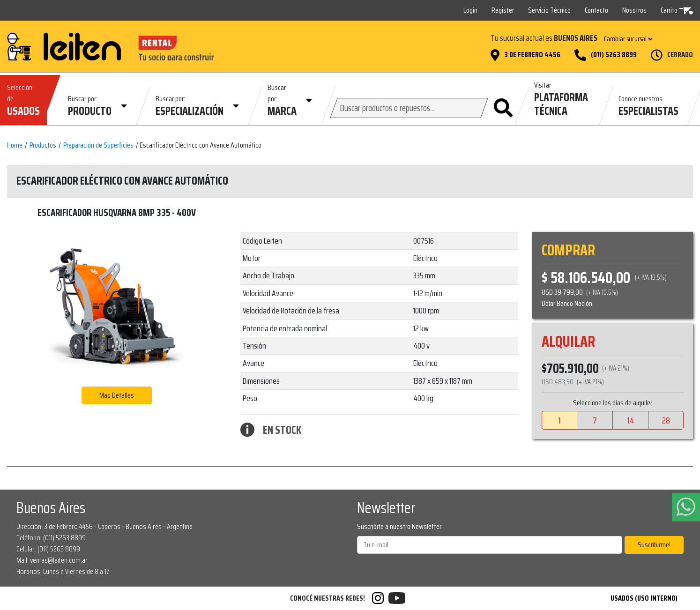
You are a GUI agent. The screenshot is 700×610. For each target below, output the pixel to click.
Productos (43, 145)
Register (503, 10)
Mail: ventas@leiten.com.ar (52, 560)
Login (470, 10)
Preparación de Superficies (98, 145)
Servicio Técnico (549, 10)
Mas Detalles (117, 395)
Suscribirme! (654, 545)
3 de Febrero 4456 (532, 55)
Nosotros (634, 10)
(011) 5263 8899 (614, 55)
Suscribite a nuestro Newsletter (399, 527)
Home (15, 145)
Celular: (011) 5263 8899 (48, 549)
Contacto (596, 10)
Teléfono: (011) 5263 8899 (51, 538)
